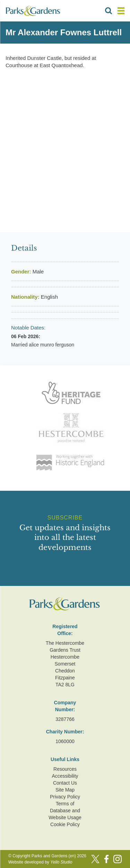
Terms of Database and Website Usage (65, 811)
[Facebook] (106, 859)
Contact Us (65, 783)
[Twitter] (95, 859)
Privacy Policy (65, 797)
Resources (65, 769)
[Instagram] (118, 859)
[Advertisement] (65, 145)
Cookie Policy (65, 824)
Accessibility (65, 776)
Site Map (65, 790)
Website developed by (40, 862)
